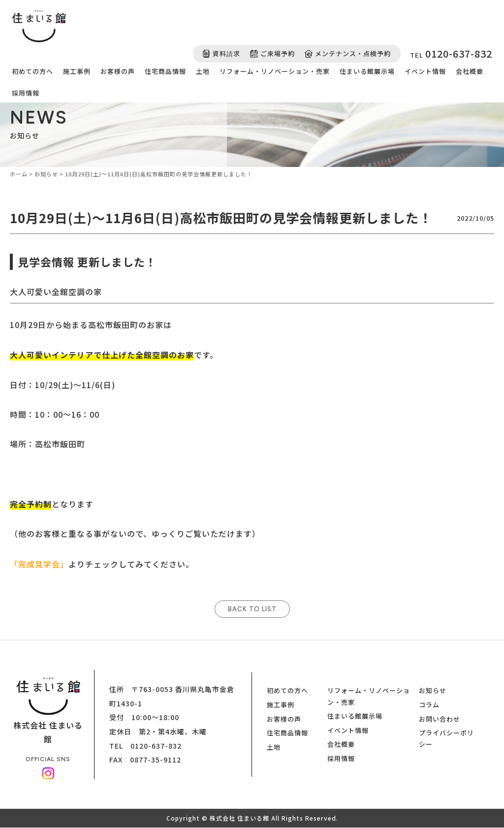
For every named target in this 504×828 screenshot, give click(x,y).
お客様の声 (118, 71)
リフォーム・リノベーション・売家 (275, 71)
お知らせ (433, 691)
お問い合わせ (440, 719)
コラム (429, 705)
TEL (451, 53)
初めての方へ (32, 71)
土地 (203, 71)
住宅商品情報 (165, 71)
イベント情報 (425, 71)
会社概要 (470, 71)
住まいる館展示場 (367, 71)
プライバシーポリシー (446, 739)
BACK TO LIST (252, 610)
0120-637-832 (156, 746)
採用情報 (26, 93)
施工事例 (77, 71)
